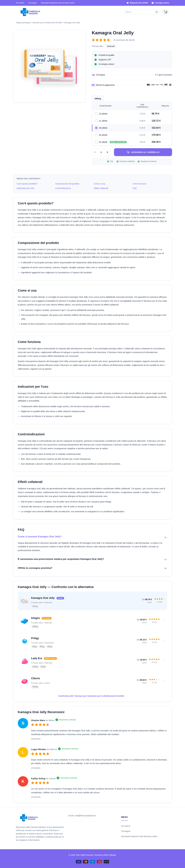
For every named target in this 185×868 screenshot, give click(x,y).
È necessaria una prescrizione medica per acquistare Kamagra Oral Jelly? (61, 559)
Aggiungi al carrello (145, 152)
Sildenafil (111, 46)
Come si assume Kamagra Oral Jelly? (40, 537)
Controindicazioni (63, 188)
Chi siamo (20, 3)
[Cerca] (157, 12)
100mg (98, 99)
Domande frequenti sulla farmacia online (58, 3)
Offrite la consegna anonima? (35, 568)
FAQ (135, 188)
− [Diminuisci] (95, 152)
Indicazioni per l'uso (26, 188)
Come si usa (100, 184)
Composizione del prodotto (67, 184)
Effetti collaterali (101, 188)
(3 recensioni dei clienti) (124, 40)
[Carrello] (166, 12)
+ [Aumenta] (107, 152)
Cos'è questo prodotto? (27, 184)
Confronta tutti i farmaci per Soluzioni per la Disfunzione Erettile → (92, 696)
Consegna (33, 3)
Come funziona (139, 184)
